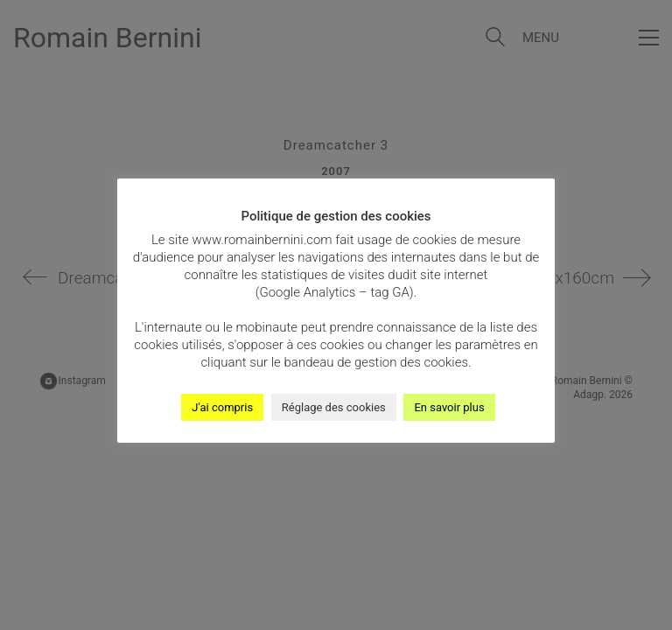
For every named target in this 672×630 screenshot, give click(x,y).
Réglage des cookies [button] (334, 407)
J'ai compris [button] (222, 407)
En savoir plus (449, 407)
